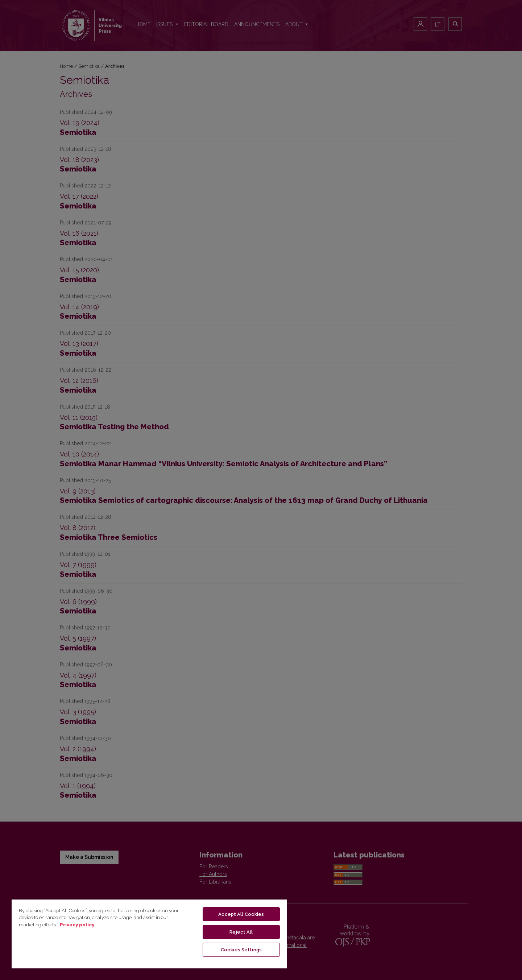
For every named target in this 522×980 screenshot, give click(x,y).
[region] (149, 934)
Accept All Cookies (241, 914)
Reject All (241, 932)
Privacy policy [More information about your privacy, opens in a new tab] (77, 925)
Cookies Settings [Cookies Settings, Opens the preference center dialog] (241, 950)
